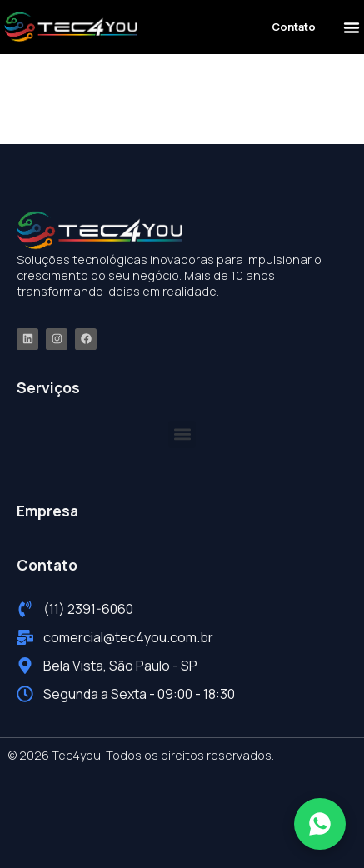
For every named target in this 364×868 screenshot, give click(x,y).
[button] (352, 27)
